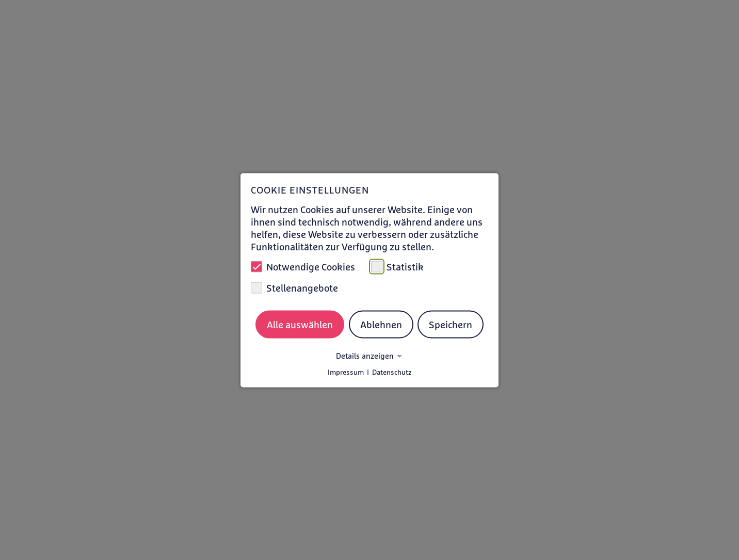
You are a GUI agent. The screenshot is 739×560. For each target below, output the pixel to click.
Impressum (346, 372)
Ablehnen (381, 325)
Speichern (451, 325)
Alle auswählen (300, 325)
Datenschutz (392, 372)
